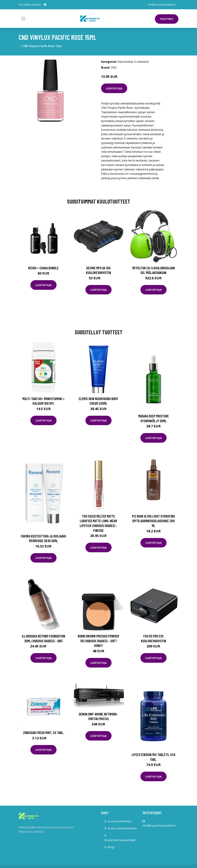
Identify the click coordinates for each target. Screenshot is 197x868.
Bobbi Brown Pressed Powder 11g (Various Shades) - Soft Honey (98, 641)
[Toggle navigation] (23, 19)
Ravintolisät (125, 62)
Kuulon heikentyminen (122, 828)
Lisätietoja (114, 88)
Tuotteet (167, 19)
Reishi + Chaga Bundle (43, 268)
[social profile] (45, 5)
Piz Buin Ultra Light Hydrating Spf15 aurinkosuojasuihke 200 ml (154, 521)
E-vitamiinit (141, 62)
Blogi (111, 847)
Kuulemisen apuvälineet (120, 840)
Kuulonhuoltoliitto (119, 821)
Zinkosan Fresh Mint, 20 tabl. (43, 733)
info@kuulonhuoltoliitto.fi (162, 5)
